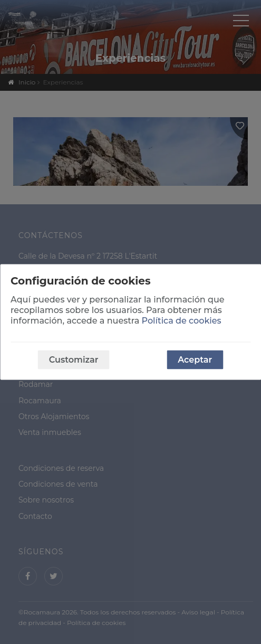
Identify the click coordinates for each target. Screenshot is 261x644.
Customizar (74, 360)
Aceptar (195, 360)
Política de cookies (182, 321)
